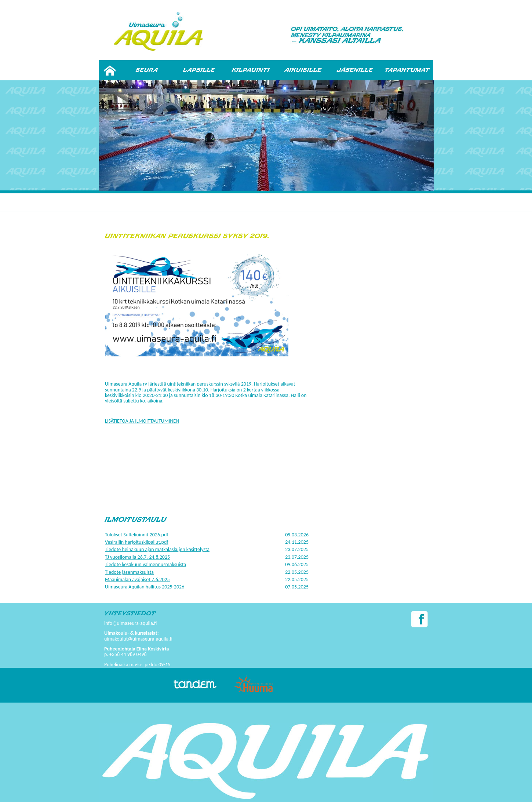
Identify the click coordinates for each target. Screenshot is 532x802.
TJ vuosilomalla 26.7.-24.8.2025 (137, 557)
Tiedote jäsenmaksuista (129, 572)
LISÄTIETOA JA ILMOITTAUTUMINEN (142, 421)
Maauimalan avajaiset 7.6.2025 (137, 579)
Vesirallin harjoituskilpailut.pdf (137, 542)
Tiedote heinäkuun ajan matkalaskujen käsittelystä (157, 549)
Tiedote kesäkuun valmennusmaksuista (145, 564)
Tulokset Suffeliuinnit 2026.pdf (137, 535)
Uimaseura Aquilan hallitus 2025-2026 (145, 587)
